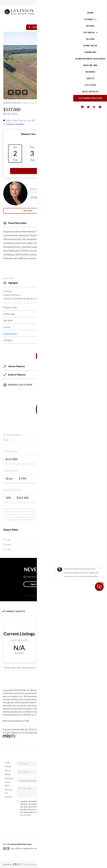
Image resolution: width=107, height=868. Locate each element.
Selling (7, 774)
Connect (8, 797)
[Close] (101, 842)
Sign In (96, 3)
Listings (8, 766)
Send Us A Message (55, 827)
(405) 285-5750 (80, 809)
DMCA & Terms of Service (84, 865)
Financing (9, 778)
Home (7, 762)
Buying (8, 770)
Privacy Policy (26, 815)
